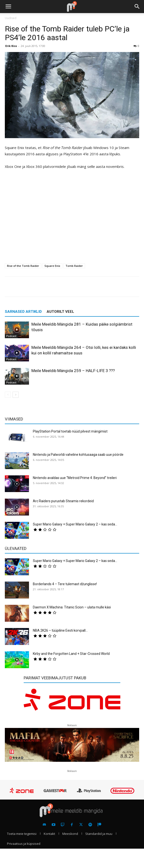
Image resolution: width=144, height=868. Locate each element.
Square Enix (52, 266)
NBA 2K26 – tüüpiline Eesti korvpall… (60, 630)
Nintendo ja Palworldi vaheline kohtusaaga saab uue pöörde (78, 455)
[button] (8, 7)
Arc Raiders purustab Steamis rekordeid (63, 501)
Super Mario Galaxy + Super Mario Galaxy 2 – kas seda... (75, 524)
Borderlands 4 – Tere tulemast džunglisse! (65, 584)
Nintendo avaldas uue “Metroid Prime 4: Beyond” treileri (75, 478)
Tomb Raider (74, 266)
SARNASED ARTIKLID (23, 312)
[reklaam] (72, 702)
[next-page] (16, 395)
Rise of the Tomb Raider (23, 266)
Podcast (11, 336)
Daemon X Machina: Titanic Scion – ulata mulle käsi (72, 607)
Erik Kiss (11, 46)
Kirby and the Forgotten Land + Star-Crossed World (71, 654)
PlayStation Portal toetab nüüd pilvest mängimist (70, 431)
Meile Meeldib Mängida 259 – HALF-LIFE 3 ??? (73, 371)
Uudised (11, 18)
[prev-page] (8, 395)
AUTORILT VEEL (60, 312)
